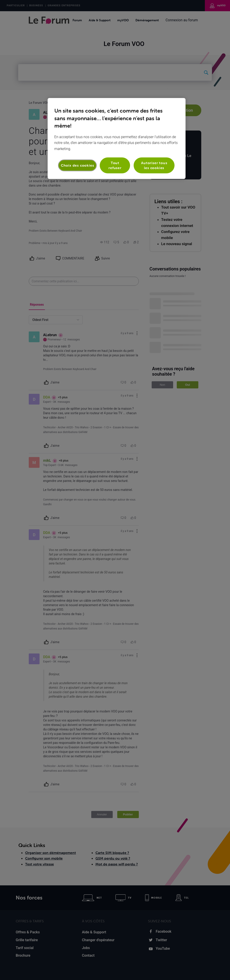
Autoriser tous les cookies (154, 165)
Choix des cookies (77, 165)
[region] (117, 138)
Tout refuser (115, 165)
